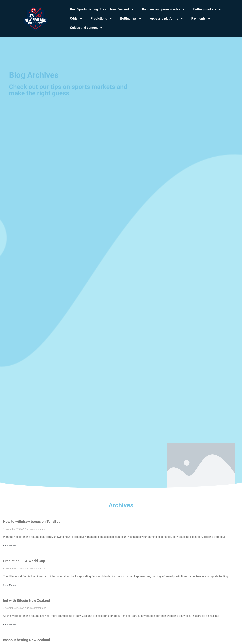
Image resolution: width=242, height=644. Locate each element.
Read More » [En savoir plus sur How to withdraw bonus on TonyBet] (10, 546)
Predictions (101, 19)
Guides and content (86, 28)
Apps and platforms (166, 19)
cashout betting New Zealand (26, 640)
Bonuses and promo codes (164, 9)
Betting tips (131, 19)
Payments (201, 19)
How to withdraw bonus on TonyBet (31, 521)
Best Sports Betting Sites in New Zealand (102, 9)
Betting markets (207, 9)
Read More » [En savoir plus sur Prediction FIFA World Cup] (10, 585)
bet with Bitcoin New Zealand (26, 600)
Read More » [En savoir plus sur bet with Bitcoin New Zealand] (10, 625)
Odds (76, 19)
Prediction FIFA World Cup (24, 561)
